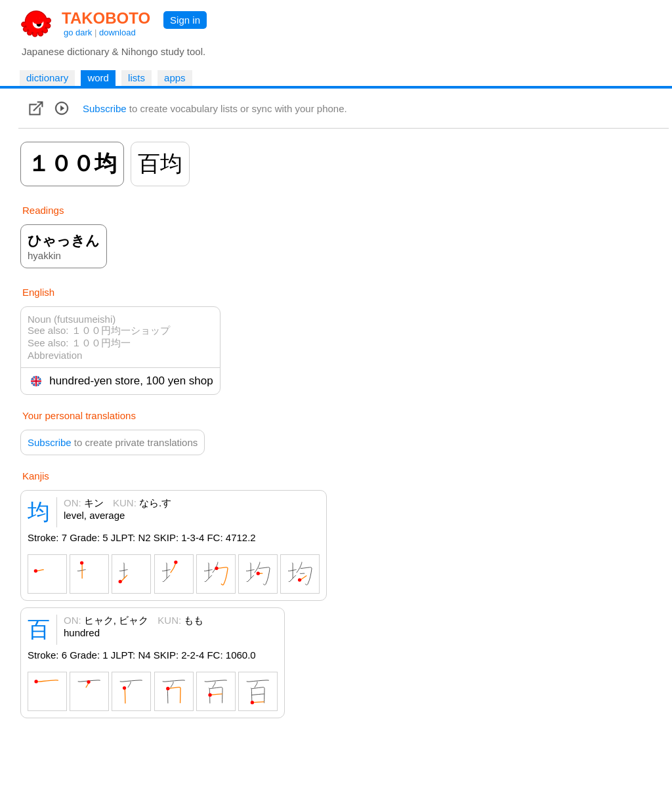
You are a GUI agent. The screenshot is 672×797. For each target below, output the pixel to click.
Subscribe (105, 109)
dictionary (47, 78)
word (98, 78)
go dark (78, 32)
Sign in (185, 20)
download (117, 32)
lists (136, 78)
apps (175, 78)
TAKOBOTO (106, 18)
